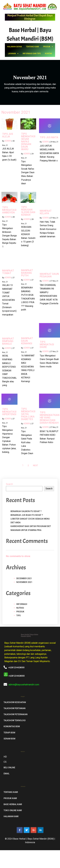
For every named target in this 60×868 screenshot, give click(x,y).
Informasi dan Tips (31, 52)
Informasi (22, 604)
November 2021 (24, 582)
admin (8, 141)
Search (9, 484)
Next (35, 465)
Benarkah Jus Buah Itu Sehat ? (27, 515)
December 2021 (24, 578)
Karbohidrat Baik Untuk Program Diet (31, 526)
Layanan (22, 52)
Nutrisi (20, 608)
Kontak (39, 52)
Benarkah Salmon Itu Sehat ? (26, 511)
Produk (39, 48)
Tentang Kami (31, 49)
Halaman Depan (23, 49)
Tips (19, 616)
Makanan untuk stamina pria (26, 530)
